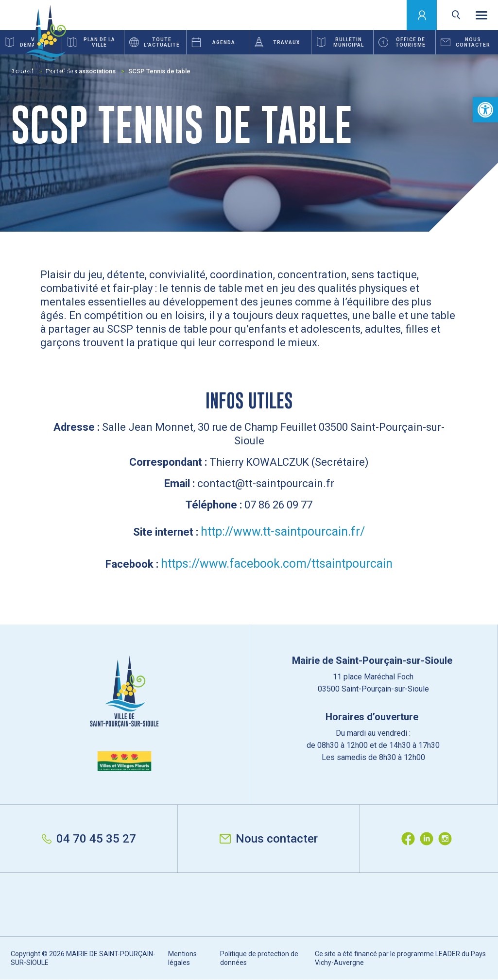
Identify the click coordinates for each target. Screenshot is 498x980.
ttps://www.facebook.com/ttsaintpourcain (280, 564)
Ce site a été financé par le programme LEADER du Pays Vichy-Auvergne (400, 958)
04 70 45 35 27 (89, 839)
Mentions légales (182, 958)
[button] (485, 110)
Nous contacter (269, 839)
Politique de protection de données (259, 958)
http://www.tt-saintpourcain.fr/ (283, 532)
